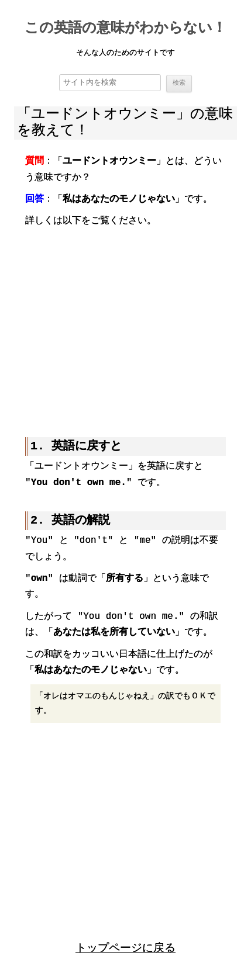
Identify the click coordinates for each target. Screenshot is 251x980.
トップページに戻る (125, 947)
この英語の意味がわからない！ (125, 29)
